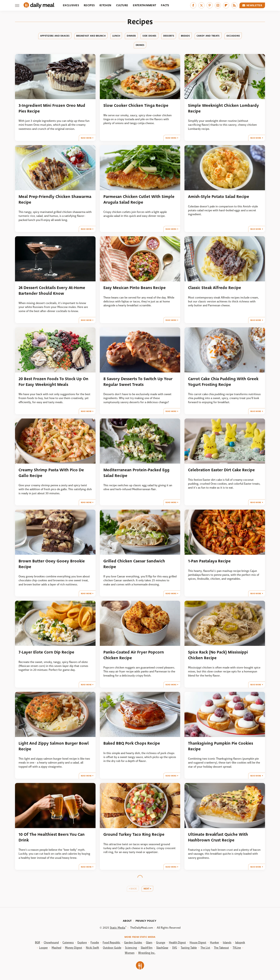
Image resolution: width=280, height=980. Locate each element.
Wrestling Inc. (147, 953)
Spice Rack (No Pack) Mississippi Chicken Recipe (218, 655)
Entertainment (144, 5)
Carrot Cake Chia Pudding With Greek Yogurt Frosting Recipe (223, 382)
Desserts (169, 36)
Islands (227, 942)
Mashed (56, 948)
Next (147, 889)
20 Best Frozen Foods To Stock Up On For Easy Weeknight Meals (53, 382)
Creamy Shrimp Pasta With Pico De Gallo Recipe (51, 473)
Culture (122, 5)
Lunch (116, 36)
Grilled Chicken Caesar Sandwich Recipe (134, 564)
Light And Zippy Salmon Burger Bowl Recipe (54, 746)
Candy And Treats (208, 36)
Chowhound (51, 942)
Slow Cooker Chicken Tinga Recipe (136, 105)
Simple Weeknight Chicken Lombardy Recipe (223, 108)
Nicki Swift (92, 948)
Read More (86, 138)
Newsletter (252, 5)
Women (130, 953)
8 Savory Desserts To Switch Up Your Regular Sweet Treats (138, 382)
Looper (43, 948)
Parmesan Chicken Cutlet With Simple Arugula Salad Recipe (139, 199)
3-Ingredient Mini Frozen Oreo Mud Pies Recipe (52, 108)
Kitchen (105, 5)
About (127, 921)
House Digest (198, 942)
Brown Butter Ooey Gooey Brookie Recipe (52, 564)
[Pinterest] (210, 5)
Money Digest (74, 948)
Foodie (95, 942)
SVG (175, 948)
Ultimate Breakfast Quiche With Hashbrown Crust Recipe (218, 837)
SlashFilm (147, 948)
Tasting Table (189, 948)
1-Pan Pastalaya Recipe (209, 561)
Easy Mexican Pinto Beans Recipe (135, 288)
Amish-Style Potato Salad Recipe (219, 197)
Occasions (233, 36)
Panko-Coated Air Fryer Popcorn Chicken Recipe (134, 655)
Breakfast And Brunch (91, 36)
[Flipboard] (226, 5)
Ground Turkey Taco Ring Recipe (134, 834)
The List (205, 948)
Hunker (215, 942)
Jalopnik (240, 942)
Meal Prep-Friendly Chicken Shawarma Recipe (55, 199)
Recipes (89, 5)
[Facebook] (193, 5)
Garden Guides (133, 942)
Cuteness (68, 942)
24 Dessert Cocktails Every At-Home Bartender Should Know (52, 290)
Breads (185, 36)
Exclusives (71, 5)
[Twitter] (201, 5)
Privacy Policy (146, 921)
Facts (165, 5)
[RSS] (234, 5)
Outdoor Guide (112, 948)
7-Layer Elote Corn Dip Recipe (46, 652)
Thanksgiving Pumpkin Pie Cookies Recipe (221, 746)
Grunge (161, 942)
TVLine (237, 948)
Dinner (131, 36)
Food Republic (112, 942)
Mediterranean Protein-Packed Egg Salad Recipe (136, 473)
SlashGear (162, 948)
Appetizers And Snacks (55, 36)
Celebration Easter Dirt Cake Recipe (221, 470)
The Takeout (221, 948)
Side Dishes (149, 36)
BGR (37, 942)
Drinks (140, 45)
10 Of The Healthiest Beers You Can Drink (52, 837)
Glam (149, 942)
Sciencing (131, 948)
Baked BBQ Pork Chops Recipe (132, 743)
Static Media (117, 928)
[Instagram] (218, 5)
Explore (82, 942)
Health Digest (177, 942)
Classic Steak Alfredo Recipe (215, 288)
